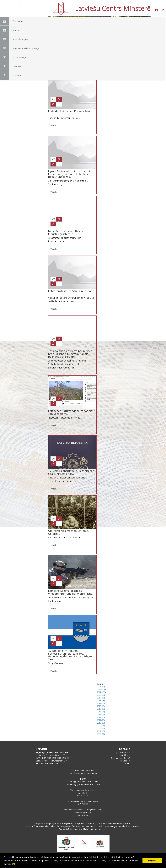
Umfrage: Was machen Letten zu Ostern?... (69, 532)
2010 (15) (101, 723)
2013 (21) (101, 715)
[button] (142, 35)
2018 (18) (101, 701)
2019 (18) (101, 698)
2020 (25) (101, 695)
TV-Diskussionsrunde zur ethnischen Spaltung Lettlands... (71, 472)
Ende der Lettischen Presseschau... (70, 113)
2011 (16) (101, 720)
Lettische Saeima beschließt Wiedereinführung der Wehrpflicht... (71, 592)
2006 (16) (101, 734)
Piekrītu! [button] (152, 861)
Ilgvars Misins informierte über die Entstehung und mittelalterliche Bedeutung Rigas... (70, 174)
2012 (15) (101, 717)
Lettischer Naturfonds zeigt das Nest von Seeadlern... (71, 412)
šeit (13, 864)
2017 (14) (101, 703)
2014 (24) (101, 712)
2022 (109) (101, 689)
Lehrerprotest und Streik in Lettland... (72, 292)
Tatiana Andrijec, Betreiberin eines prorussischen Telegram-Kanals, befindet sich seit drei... (70, 354)
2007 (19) (101, 731)
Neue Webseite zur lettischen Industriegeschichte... (67, 232)
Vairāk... (54, 125)
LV (30, 10)
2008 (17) (101, 729)
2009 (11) (101, 726)
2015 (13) (101, 709)
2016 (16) (101, 706)
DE (24, 10)
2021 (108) (101, 692)
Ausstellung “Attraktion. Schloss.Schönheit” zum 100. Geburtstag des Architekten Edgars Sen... (70, 655)
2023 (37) (101, 687)
